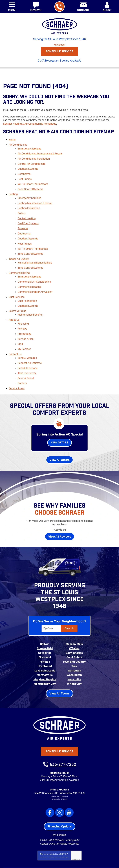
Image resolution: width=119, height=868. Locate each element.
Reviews (22, 314)
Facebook (50, 791)
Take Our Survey (27, 356)
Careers (22, 365)
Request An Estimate (30, 346)
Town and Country (74, 642)
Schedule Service (28, 351)
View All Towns (59, 672)
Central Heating (27, 212)
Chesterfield (45, 629)
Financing (23, 310)
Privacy (74, 838)
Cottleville (45, 633)
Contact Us (15, 338)
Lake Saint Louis (45, 650)
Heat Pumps (25, 175)
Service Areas (26, 324)
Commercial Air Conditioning (34, 271)
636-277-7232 (59, 7)
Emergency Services (29, 147)
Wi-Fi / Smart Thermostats (33, 180)
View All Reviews (60, 517)
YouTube (69, 791)
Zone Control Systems (30, 185)
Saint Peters (74, 638)
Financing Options (60, 805)
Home (12, 139)
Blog (20, 329)
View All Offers (59, 441)
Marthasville (45, 654)
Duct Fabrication (27, 288)
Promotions (24, 319)
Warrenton (74, 650)
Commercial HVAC (19, 263)
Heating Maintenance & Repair (35, 198)
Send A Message (27, 341)
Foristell (45, 642)
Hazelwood (45, 646)
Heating (13, 190)
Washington (74, 654)
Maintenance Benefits (30, 301)
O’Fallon (74, 629)
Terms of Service (61, 835)
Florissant (45, 638)
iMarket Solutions (42, 861)
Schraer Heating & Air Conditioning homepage (30, 123)
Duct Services (17, 285)
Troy (74, 646)
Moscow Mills (74, 625)
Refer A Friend (26, 360)
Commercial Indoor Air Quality (35, 280)
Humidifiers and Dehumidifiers (35, 253)
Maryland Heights (45, 659)
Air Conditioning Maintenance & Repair (40, 152)
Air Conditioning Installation (34, 157)
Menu (12, 10)
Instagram (60, 791)
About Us (14, 306)
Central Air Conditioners (32, 161)
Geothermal (24, 171)
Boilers (22, 207)
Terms (78, 838)
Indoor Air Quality (19, 250)
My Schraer (60, 45)
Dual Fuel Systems (28, 217)
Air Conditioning (18, 144)
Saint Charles (74, 633)
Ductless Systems (28, 166)
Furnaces (23, 221)
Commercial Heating (29, 276)
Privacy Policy (51, 835)
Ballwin (45, 625)
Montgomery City (45, 663)
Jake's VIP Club (18, 298)
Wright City (74, 663)
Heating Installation (29, 203)
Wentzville (74, 659)
